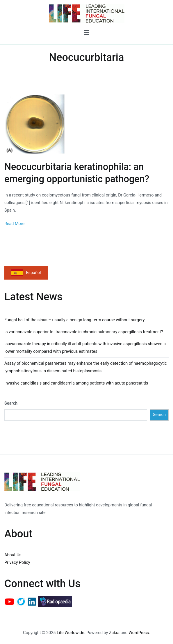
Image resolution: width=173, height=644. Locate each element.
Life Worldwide (71, 633)
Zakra (114, 633)
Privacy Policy (17, 563)
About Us (13, 555)
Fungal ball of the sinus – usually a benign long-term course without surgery (75, 320)
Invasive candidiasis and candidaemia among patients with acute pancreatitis (76, 383)
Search (11, 403)
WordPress (139, 633)
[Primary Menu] (86, 34)
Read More (14, 224)
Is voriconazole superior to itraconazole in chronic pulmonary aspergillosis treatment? (84, 332)
